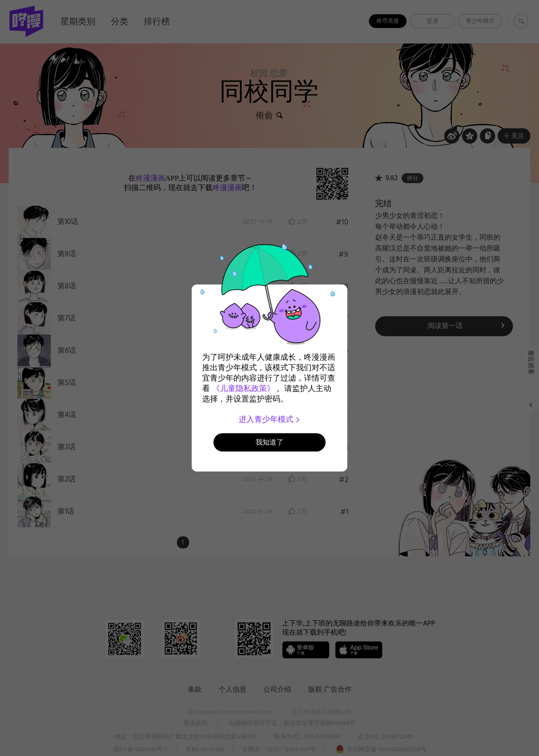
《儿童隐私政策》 (243, 388)
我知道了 (269, 442)
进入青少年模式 (270, 419)
